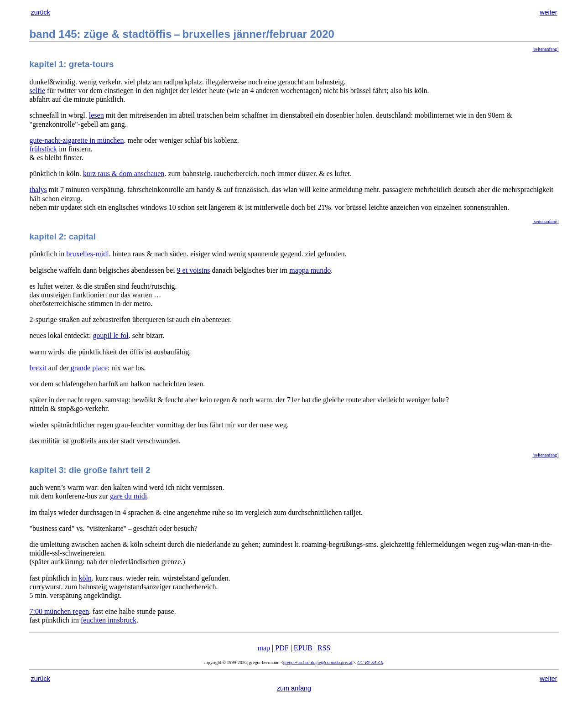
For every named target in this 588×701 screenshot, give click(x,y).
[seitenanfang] (545, 49)
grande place (89, 368)
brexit (38, 368)
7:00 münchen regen (59, 611)
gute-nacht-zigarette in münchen (76, 140)
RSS (324, 648)
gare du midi (128, 496)
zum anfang (294, 688)
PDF (282, 648)
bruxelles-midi (87, 254)
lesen (96, 115)
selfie (37, 91)
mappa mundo (310, 270)
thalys (38, 190)
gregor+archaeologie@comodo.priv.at (318, 662)
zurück (40, 12)
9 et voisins (194, 270)
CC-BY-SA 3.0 (370, 662)
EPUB (303, 648)
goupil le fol (111, 335)
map (264, 648)
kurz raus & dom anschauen (124, 174)
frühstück (43, 149)
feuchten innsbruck (109, 620)
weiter (548, 12)
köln (85, 578)
